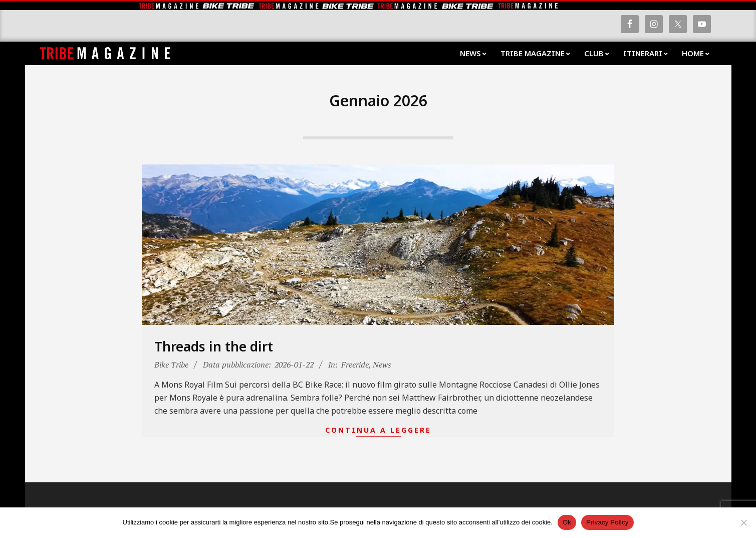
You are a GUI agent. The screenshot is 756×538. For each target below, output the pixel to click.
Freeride (355, 365)
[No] (743, 522)
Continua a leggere (378, 430)
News (382, 365)
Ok (567, 522)
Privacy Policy (607, 522)
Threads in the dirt (214, 346)
